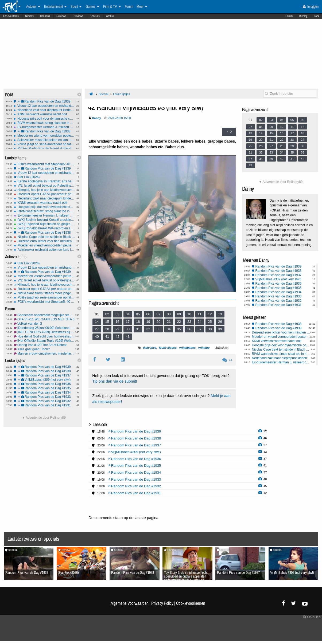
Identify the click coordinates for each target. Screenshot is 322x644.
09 (179, 314)
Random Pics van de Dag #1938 (44, 131)
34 (169, 329)
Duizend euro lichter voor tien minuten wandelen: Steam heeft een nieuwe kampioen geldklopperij (44, 241)
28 (107, 329)
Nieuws (29, 16)
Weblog (303, 16)
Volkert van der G (44, 324)
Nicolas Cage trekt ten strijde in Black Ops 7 (44, 237)
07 (158, 314)
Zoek (317, 16)
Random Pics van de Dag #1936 (44, 384)
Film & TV (112, 7)
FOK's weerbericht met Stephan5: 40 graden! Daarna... (44, 164)
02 (107, 314)
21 (169, 322)
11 (200, 314)
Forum (289, 16)
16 (117, 322)
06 (148, 314)
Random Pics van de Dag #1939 (44, 101)
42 (117, 337)
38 (210, 329)
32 (148, 329)
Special (103, 94)
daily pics (150, 348)
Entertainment (55, 7)
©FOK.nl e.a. (312, 617)
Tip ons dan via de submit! (115, 381)
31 (138, 329)
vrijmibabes (187, 348)
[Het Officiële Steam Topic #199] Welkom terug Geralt (44, 341)
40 (97, 337)
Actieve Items (11, 16)
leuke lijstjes (168, 348)
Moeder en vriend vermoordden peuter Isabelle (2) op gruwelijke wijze (44, 136)
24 (200, 322)
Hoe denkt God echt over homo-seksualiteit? (44, 336)
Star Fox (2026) (44, 177)
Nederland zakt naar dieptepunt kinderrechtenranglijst (44, 110)
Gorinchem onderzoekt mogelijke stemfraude (44, 315)
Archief (110, 16)
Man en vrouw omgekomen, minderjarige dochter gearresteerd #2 (44, 354)
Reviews (61, 16)
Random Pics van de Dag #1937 (44, 375)
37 (200, 329)
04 (128, 314)
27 (97, 329)
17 (128, 322)
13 (220, 314)
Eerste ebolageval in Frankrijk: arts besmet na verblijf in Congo (44, 181)
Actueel (33, 7)
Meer (142, 7)
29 (117, 329)
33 (158, 329)
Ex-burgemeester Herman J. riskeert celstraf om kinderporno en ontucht (44, 127)
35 (179, 329)
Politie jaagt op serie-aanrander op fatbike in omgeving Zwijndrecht (44, 144)
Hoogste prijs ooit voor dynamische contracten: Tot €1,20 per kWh (44, 119)
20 (158, 322)
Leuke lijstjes (121, 94)
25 (210, 322)
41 (107, 337)
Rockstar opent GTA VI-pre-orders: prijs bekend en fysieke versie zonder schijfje (44, 194)
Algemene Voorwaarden (130, 603)
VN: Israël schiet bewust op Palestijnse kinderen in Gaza (44, 186)
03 (117, 314)
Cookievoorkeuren (191, 603)
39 (220, 329)
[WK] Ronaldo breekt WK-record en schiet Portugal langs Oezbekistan (44, 228)
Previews (78, 16)
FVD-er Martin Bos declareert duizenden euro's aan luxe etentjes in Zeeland (44, 148)
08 (169, 314)
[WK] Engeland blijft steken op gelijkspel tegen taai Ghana (44, 224)
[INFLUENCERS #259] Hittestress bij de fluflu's (44, 332)
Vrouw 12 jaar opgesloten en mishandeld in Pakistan (44, 106)
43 (128, 337)
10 (189, 314)
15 (107, 322)
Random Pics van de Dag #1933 (44, 397)
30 (128, 329)
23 (189, 322)
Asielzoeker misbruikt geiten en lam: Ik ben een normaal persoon (44, 140)
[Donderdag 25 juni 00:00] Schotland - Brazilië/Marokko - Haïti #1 (44, 328)
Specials (95, 16)
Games (92, 7)
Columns (45, 16)
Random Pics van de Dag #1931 (44, 405)
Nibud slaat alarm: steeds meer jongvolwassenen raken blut (44, 293)
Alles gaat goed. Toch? (44, 349)
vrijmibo (204, 348)
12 (210, 314)
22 (179, 322)
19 (148, 322)
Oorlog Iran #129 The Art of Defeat (44, 345)
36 (189, 329)
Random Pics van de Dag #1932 (44, 401)
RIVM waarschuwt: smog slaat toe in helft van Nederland (44, 123)
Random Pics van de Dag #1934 (44, 392)
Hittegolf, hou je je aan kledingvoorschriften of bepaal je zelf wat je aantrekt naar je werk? (44, 190)
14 (97, 322)
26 (220, 322)
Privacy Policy (162, 603)
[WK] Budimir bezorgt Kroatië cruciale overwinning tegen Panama (44, 220)
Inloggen (311, 6)
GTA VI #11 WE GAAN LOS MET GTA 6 (44, 319)
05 (138, 314)
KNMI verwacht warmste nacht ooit (44, 114)
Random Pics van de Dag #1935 (44, 388)
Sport (76, 7)
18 (138, 322)
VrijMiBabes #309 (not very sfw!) (44, 380)
